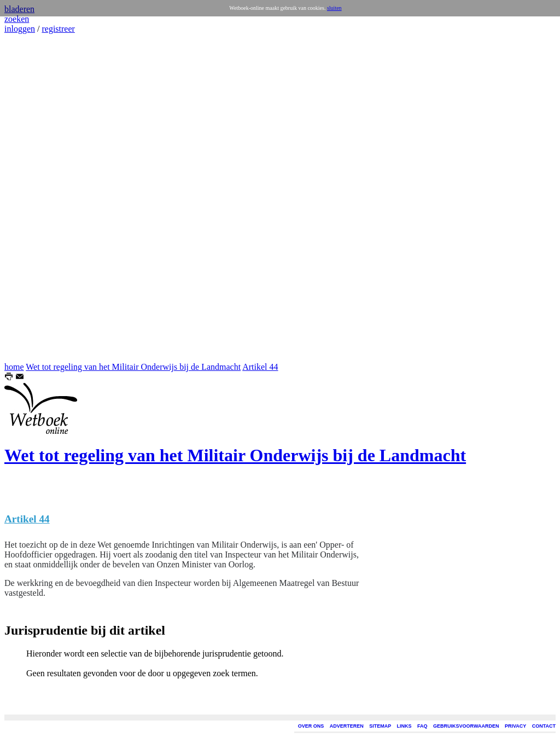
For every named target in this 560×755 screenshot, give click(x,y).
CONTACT (544, 726)
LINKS (404, 726)
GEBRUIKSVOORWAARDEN (466, 726)
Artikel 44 (260, 367)
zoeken (17, 19)
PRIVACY (515, 726)
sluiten (334, 8)
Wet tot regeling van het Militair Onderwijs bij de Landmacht (133, 367)
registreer (58, 29)
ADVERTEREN (347, 726)
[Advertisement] (37, 198)
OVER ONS (311, 726)
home (14, 367)
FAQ (422, 726)
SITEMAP (380, 726)
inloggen (20, 29)
